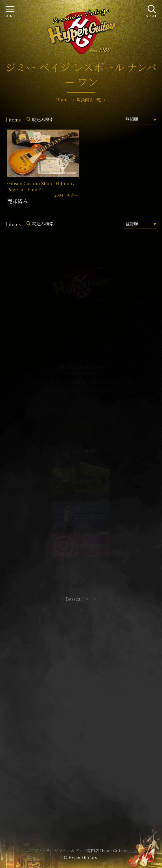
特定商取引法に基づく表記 (81, 704)
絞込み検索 (43, 119)
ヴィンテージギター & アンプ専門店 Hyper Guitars (81, 850)
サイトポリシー (81, 695)
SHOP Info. (81, 427)
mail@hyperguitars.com (90, 410)
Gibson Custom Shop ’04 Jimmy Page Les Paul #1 (41, 186)
